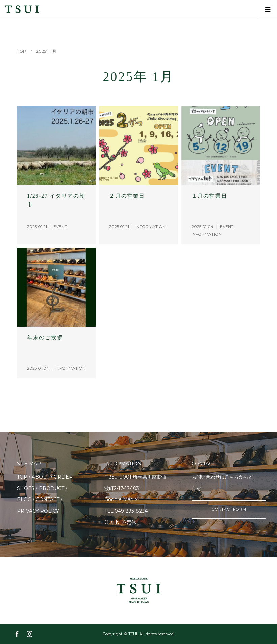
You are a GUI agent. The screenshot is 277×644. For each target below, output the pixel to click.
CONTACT (48, 499)
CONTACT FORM (229, 509)
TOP (22, 477)
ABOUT (41, 477)
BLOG (24, 499)
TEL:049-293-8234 (126, 511)
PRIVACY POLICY (38, 511)
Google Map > (121, 499)
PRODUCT (52, 488)
